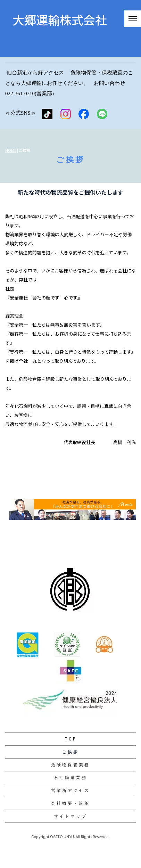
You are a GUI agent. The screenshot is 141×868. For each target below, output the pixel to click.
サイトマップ (70, 816)
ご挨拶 (70, 752)
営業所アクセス (70, 791)
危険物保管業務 (70, 765)
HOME (11, 150)
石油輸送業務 (70, 778)
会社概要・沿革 (70, 803)
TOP (71, 739)
